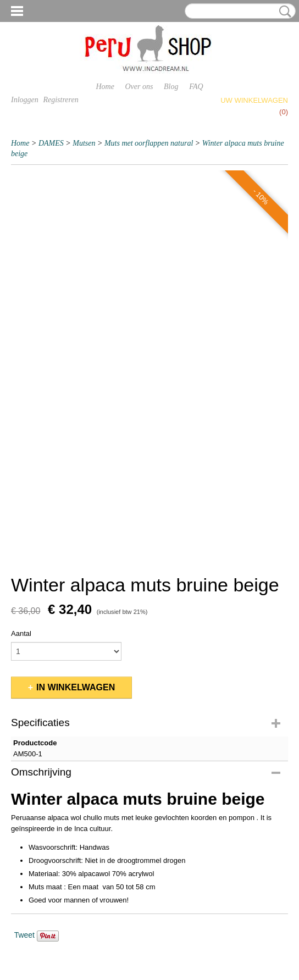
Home (105, 87)
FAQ (196, 87)
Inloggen (25, 100)
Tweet (24, 935)
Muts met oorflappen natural (149, 143)
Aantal (21, 633)
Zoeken (283, 12)
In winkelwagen (76, 687)
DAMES (51, 143)
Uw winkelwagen (254, 100)
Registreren (60, 100)
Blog (171, 87)
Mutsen (84, 143)
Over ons (139, 87)
